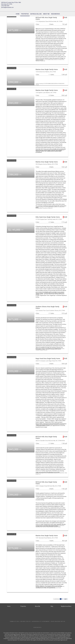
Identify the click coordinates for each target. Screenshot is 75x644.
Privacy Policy (26, 621)
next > (66, 599)
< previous (56, 599)
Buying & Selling (36, 14)
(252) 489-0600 (5, 6)
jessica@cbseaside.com (7, 7)
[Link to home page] (37, 4)
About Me (46, 14)
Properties (25, 14)
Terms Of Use (14, 621)
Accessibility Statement (41, 621)
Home (18, 14)
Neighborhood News (58, 14)
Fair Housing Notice (58, 621)
